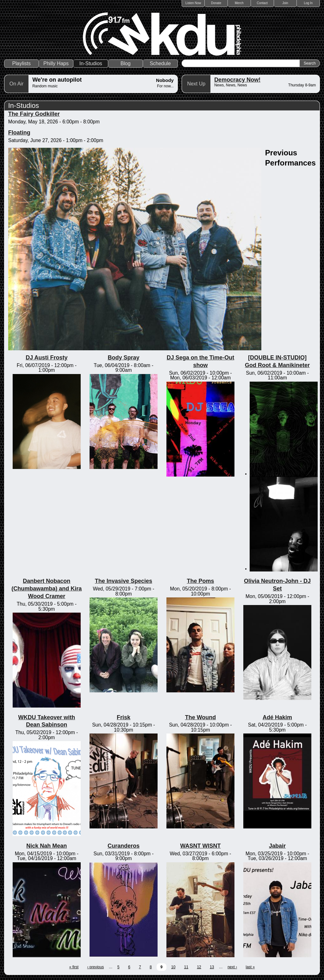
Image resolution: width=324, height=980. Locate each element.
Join (285, 3)
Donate (216, 3)
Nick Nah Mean (47, 846)
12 (199, 967)
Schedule (160, 63)
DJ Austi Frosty (47, 358)
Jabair (277, 846)
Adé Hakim (277, 717)
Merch (239, 3)
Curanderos (124, 846)
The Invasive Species (124, 581)
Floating (19, 133)
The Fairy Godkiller (34, 114)
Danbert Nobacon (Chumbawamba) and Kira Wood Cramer (47, 589)
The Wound (201, 717)
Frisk (124, 717)
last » (250, 967)
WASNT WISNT (200, 846)
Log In (308, 3)
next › (232, 967)
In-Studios (91, 63)
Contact (262, 3)
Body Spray (123, 358)
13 (212, 967)
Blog (126, 63)
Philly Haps (56, 63)
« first (74, 967)
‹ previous (95, 967)
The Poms (200, 581)
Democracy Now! (237, 80)
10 (173, 967)
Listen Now (193, 3)
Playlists (21, 63)
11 (186, 967)
